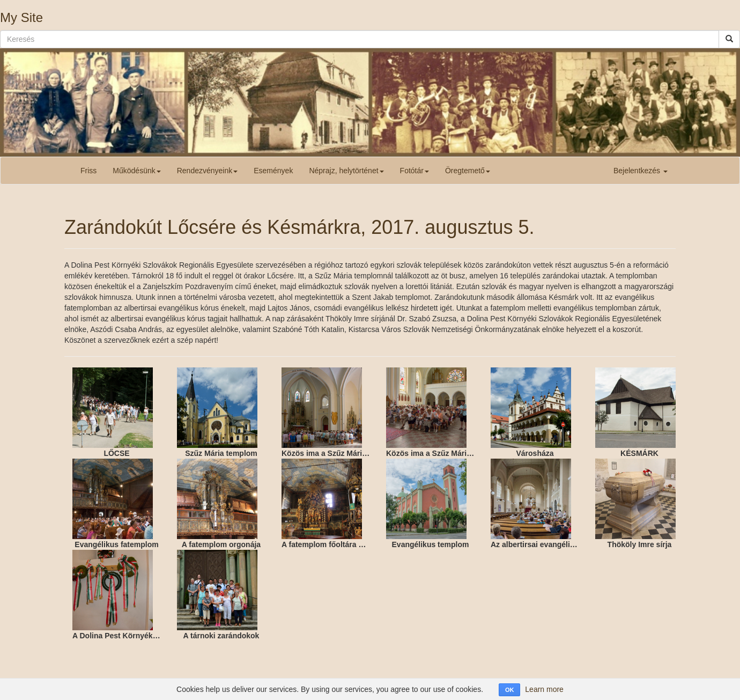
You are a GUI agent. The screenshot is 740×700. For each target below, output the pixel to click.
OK (510, 690)
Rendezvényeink (208, 171)
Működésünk (136, 171)
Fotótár (415, 171)
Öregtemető (468, 171)
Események (273, 171)
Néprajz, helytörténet (346, 171)
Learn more (544, 689)
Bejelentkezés (641, 171)
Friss (88, 171)
